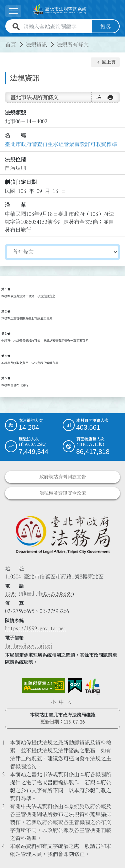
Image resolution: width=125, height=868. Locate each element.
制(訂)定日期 (21, 182)
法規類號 (15, 113)
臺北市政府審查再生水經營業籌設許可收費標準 (61, 144)
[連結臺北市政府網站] (93, 687)
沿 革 (15, 205)
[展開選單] (13, 11)
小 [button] (53, 702)
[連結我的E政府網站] (75, 686)
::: (4, 41)
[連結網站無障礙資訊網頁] (44, 686)
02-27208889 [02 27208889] (57, 594)
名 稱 (15, 135)
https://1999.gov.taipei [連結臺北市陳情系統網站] (36, 628)
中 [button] (61, 702)
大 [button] (69, 702)
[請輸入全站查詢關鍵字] (56, 27)
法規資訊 (36, 44)
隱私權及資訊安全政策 (63, 493)
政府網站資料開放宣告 (63, 477)
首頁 (11, 44)
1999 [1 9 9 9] (10, 594)
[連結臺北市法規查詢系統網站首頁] (60, 10)
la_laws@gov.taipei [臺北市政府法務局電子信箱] (29, 646)
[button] (105, 62)
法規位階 (15, 159)
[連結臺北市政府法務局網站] (62, 534)
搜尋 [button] (106, 27)
